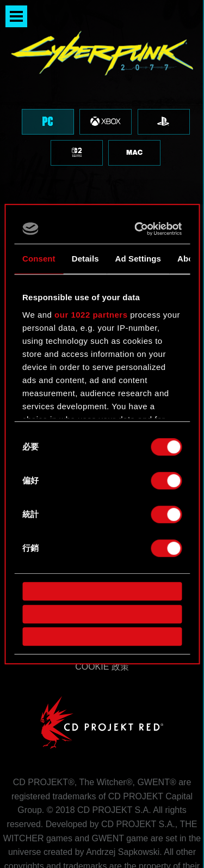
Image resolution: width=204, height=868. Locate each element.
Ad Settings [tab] (138, 259)
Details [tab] (85, 259)
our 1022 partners (91, 315)
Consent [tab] (39, 259)
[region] (102, 102)
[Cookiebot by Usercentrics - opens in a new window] (138, 229)
